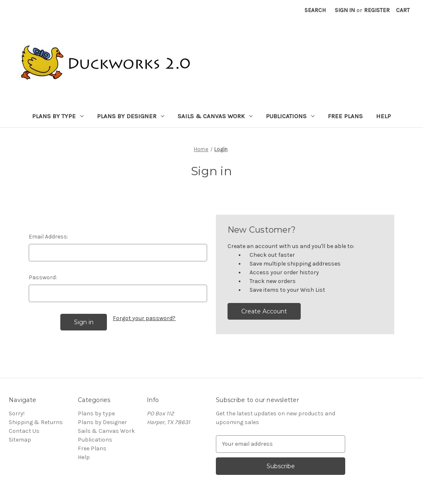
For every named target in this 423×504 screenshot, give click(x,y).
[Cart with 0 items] (403, 10)
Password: (43, 277)
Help (383, 116)
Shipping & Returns (36, 422)
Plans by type (58, 116)
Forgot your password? (144, 318)
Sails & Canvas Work (215, 116)
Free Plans (345, 116)
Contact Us (24, 431)
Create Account (264, 311)
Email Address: (48, 237)
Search (315, 10)
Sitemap (20, 440)
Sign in (345, 10)
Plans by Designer (131, 116)
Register (377, 10)
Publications (290, 116)
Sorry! (17, 413)
